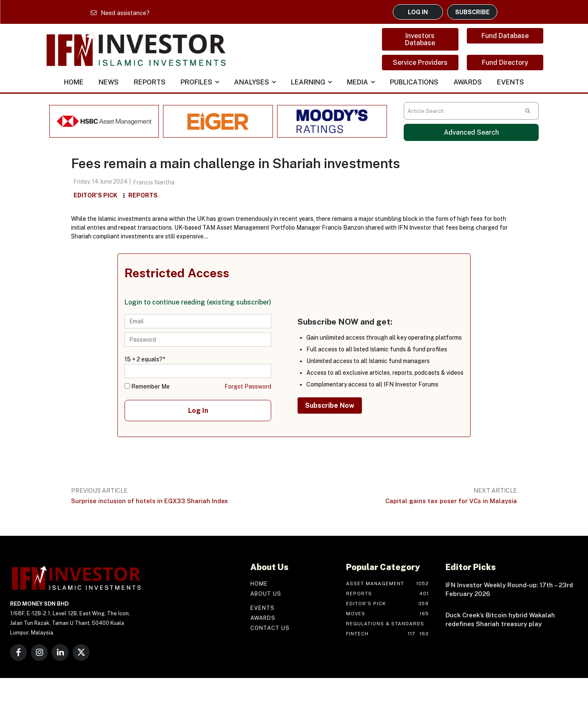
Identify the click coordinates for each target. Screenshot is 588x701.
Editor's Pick (95, 196)
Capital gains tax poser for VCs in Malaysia (451, 501)
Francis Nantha (154, 182)
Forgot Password (248, 386)
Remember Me (147, 386)
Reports (143, 196)
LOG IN (418, 12)
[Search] (528, 111)
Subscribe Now (330, 406)
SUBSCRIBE (472, 12)
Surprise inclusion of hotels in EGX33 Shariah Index (150, 501)
